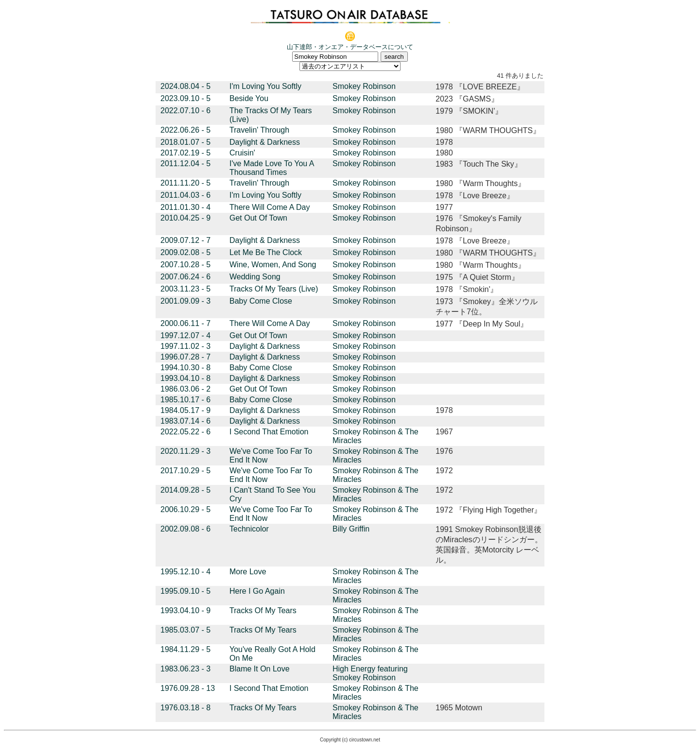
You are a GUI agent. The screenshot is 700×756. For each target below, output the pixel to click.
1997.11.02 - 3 (185, 346)
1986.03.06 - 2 (185, 389)
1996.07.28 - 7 (185, 357)
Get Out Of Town (258, 218)
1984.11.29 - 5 (185, 649)
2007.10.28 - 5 (185, 265)
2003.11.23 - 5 (185, 289)
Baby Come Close (261, 301)
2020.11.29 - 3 (185, 451)
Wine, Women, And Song (273, 265)
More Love (248, 572)
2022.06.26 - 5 (185, 130)
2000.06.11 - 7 (185, 323)
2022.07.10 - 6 (185, 111)
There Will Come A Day (270, 207)
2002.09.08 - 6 (185, 529)
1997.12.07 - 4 (185, 335)
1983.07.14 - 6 (185, 421)
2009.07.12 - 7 (185, 240)
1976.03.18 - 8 (185, 708)
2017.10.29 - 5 (185, 471)
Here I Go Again (257, 591)
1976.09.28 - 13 (188, 688)
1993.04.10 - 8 (185, 378)
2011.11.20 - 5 (185, 183)
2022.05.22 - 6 (185, 432)
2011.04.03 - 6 (185, 195)
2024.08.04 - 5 (185, 86)
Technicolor (249, 529)
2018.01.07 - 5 (185, 142)
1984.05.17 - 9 (185, 410)
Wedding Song (255, 277)
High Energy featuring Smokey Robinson (370, 673)
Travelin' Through (259, 130)
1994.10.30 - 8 (185, 368)
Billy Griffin (351, 529)
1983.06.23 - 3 (185, 669)
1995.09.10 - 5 (185, 591)
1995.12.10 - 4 (185, 572)
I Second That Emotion (269, 432)
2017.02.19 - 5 (185, 153)
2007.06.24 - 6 (185, 277)
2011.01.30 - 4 (185, 207)
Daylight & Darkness (265, 142)
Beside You (249, 98)
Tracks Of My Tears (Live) (274, 289)
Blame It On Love (260, 669)
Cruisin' (242, 153)
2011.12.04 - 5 (185, 163)
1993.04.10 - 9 (185, 610)
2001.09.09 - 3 (185, 301)
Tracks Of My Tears (263, 610)
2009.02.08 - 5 (185, 252)
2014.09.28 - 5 (185, 490)
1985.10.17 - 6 (185, 400)
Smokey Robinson (364, 86)
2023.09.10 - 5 (185, 98)
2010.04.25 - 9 (185, 218)
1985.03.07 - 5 (185, 630)
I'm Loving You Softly (265, 86)
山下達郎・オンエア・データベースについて (350, 47)
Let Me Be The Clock (266, 252)
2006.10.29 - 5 (185, 509)
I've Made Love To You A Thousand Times (272, 168)
